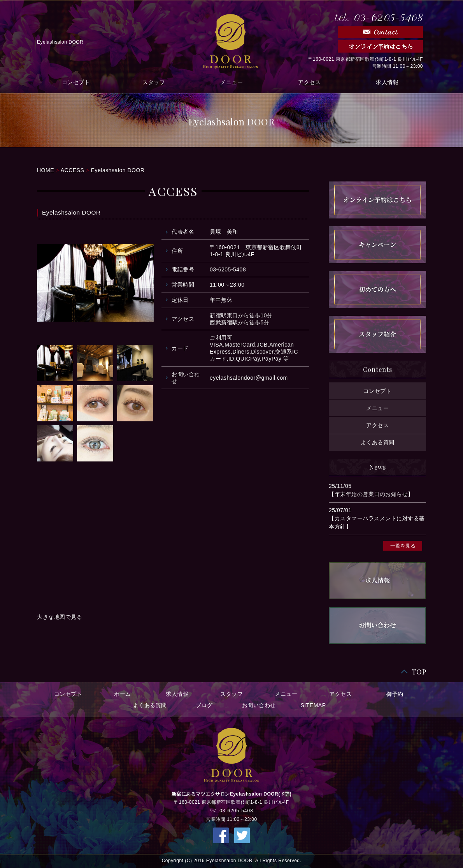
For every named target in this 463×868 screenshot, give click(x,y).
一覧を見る (403, 546)
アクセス (309, 82)
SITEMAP (313, 705)
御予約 (395, 694)
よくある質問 (378, 442)
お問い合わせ (259, 705)
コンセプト (76, 82)
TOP (419, 672)
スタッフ (154, 82)
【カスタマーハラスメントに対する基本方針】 (377, 522)
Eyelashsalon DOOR (118, 170)
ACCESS (73, 170)
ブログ (204, 705)
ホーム (123, 694)
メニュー (231, 82)
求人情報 (387, 82)
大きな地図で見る (60, 617)
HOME (46, 170)
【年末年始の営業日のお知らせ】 (371, 494)
